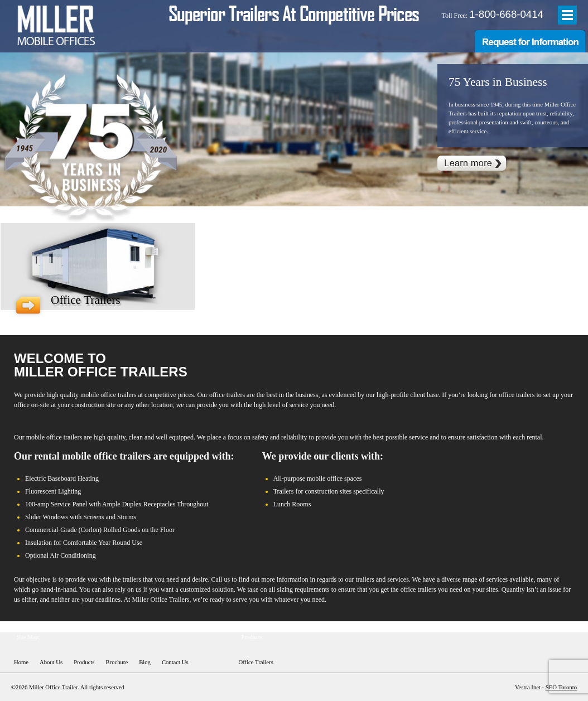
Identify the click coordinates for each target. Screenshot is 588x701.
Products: (253, 637)
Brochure (117, 662)
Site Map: (28, 637)
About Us (51, 662)
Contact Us (175, 662)
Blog (145, 662)
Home (21, 662)
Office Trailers (256, 662)
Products (84, 662)
